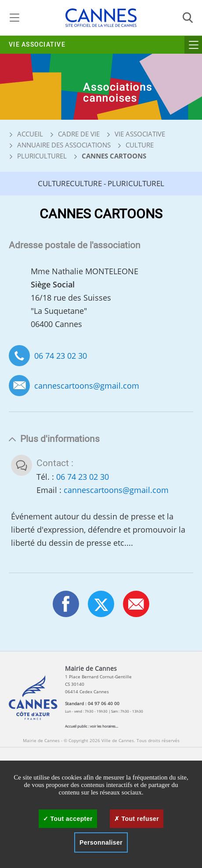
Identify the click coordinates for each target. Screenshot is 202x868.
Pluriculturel (42, 156)
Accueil (26, 134)
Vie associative (37, 45)
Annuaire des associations (64, 145)
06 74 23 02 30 (61, 356)
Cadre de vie (79, 134)
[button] (136, 604)
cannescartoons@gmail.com (87, 386)
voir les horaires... (104, 726)
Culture (140, 145)
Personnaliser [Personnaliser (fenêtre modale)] (101, 842)
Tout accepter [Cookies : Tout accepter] (68, 819)
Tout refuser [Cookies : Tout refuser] (137, 819)
